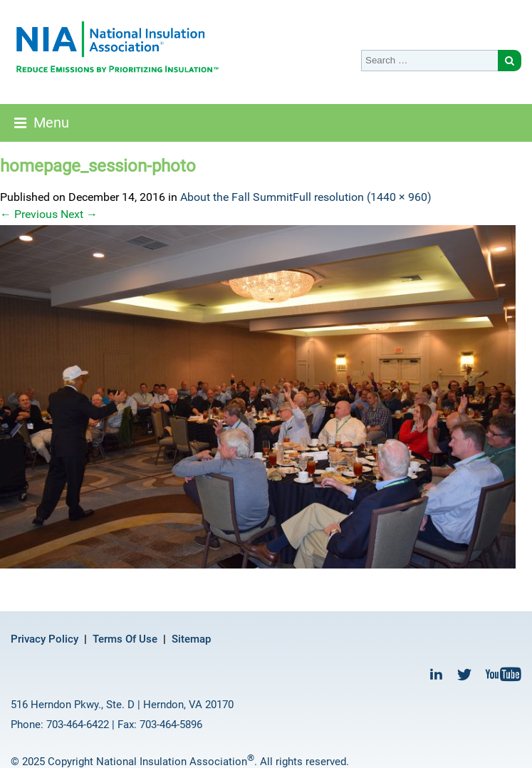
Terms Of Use (125, 639)
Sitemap (191, 639)
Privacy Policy (45, 639)
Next (79, 214)
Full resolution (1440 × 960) (362, 197)
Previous (29, 214)
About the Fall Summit (236, 197)
